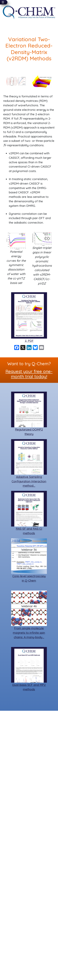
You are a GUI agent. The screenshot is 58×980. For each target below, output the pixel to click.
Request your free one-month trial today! (29, 374)
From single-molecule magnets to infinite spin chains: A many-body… (29, 633)
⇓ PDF (29, 341)
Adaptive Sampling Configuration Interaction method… (29, 481)
